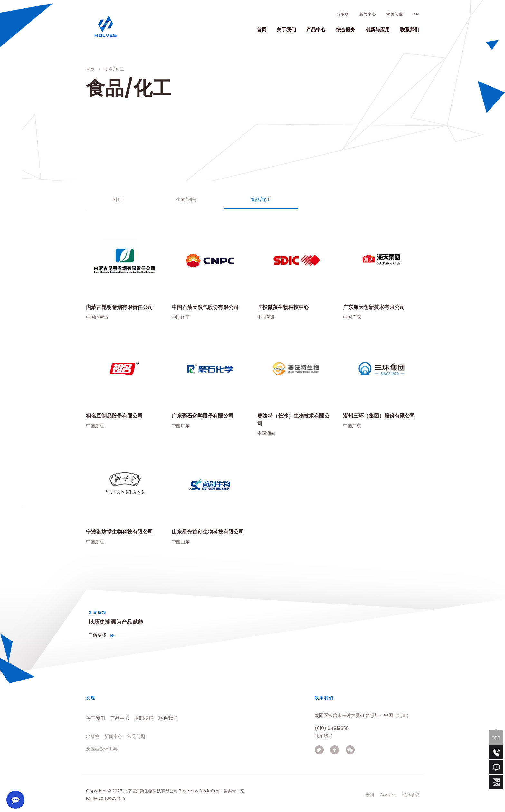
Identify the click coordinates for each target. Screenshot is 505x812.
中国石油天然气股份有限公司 (205, 307)
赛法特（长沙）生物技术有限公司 (293, 419)
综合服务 (346, 29)
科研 (118, 199)
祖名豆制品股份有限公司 (114, 416)
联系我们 (410, 29)
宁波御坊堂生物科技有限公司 (119, 532)
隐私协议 (411, 795)
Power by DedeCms (200, 791)
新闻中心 (368, 14)
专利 (370, 795)
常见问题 (395, 14)
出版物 (343, 14)
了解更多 (98, 635)
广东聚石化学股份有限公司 (203, 416)
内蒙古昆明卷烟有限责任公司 (119, 307)
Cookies (388, 795)
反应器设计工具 (102, 749)
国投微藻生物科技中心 (283, 307)
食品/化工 (261, 199)
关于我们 (286, 29)
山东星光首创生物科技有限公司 (208, 532)
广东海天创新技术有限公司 (374, 307)
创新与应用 (378, 29)
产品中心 (316, 29)
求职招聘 (144, 718)
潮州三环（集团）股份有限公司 (379, 416)
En (416, 14)
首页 (262, 29)
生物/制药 (186, 199)
